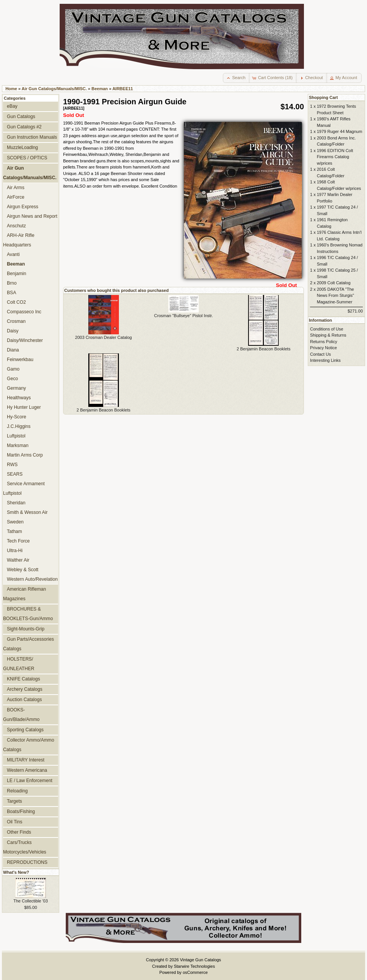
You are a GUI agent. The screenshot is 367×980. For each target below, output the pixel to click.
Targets (15, 801)
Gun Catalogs (21, 117)
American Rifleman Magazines (24, 594)
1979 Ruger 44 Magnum (340, 131)
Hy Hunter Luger (24, 407)
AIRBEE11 (123, 89)
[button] (236, 78)
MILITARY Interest (26, 760)
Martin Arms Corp (25, 455)
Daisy (13, 331)
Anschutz (16, 226)
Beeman (100, 89)
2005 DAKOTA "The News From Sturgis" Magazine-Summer (335, 296)
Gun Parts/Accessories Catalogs (28, 644)
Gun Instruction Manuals (32, 137)
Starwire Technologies (194, 966)
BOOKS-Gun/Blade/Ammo (21, 715)
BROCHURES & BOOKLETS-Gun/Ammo (28, 614)
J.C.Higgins (19, 426)
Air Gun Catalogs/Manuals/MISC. (54, 89)
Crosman (16, 321)
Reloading (17, 791)
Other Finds (19, 832)
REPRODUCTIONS (27, 862)
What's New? (16, 872)
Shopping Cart (323, 97)
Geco (12, 379)
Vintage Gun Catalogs (201, 960)
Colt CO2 (16, 302)
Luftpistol (16, 436)
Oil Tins (15, 822)
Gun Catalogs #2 (24, 127)
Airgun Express (23, 207)
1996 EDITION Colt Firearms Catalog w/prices (335, 157)
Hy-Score (16, 417)
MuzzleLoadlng (22, 147)
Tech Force (18, 541)
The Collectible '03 (31, 901)
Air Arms (16, 188)
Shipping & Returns (328, 335)
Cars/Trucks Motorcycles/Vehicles (25, 847)
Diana (13, 350)
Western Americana (27, 770)
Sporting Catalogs (25, 730)
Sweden (15, 522)
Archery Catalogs (25, 689)
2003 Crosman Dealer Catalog (103, 337)
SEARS (15, 474)
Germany (16, 388)
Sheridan (16, 503)
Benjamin (16, 274)
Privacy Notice (323, 348)
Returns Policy (324, 342)
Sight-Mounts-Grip (26, 629)
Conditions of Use (327, 329)
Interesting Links (325, 360)
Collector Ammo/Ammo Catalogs (29, 745)
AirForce (16, 197)
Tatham (15, 531)
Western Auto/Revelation (32, 579)
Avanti (13, 254)
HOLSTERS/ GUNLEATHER (19, 664)
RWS (12, 465)
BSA (11, 293)
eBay (12, 106)
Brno (12, 283)
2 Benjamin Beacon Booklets (264, 349)
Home (11, 89)
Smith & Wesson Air (27, 512)
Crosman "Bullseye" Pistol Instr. (183, 316)
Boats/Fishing (21, 812)
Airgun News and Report (32, 216)
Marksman (18, 445)
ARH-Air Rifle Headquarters (19, 240)
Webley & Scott (23, 570)
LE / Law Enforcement (30, 781)
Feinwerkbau (20, 360)
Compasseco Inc (24, 312)
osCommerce (195, 972)
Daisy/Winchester (25, 340)
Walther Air (18, 560)
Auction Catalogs (24, 700)
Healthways (19, 398)
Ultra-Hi (15, 551)
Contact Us (320, 354)
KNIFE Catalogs (24, 679)
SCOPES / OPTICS (27, 158)
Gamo (13, 369)
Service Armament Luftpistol (24, 488)
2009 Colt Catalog (334, 283)
